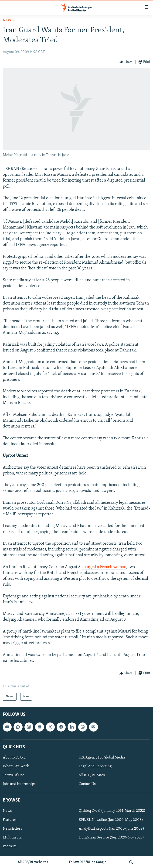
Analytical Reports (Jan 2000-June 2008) (111, 829)
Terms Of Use (14, 775)
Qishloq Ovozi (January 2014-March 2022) (112, 811)
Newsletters (12, 829)
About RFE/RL (14, 758)
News (8, 20)
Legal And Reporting (95, 766)
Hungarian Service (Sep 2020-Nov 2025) (111, 838)
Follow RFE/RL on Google (88, 862)
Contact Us (87, 784)
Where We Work (16, 766)
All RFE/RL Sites (92, 775)
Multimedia (12, 838)
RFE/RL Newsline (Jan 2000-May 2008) (111, 820)
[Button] (126, 62)
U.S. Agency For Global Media (102, 758)
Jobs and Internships (19, 784)
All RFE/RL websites (33, 862)
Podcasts (10, 846)
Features (10, 820)
